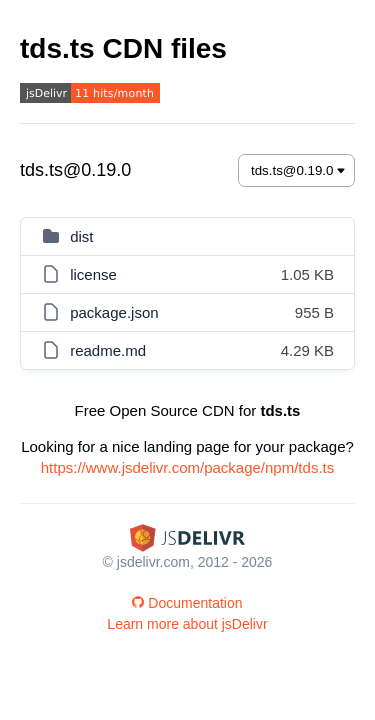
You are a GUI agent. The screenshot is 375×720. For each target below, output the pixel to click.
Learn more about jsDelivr (187, 624)
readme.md (108, 350)
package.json (114, 312)
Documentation (187, 603)
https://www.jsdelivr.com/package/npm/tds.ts (187, 467)
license (93, 274)
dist (81, 236)
